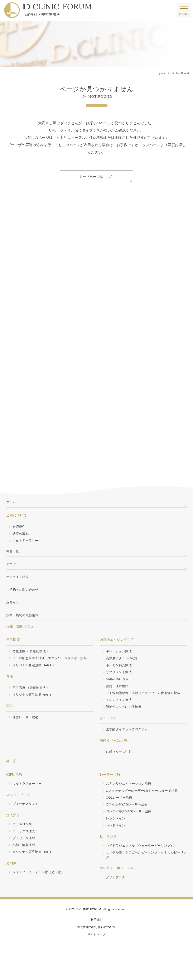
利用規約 (97, 934)
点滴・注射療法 (118, 697)
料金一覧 (13, 556)
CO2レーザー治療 (120, 810)
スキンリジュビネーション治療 (130, 795)
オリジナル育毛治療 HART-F (35, 675)
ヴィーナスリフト (26, 816)
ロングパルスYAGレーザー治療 (130, 824)
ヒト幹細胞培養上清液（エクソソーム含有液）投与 (52, 668)
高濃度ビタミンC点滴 (123, 668)
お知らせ (13, 610)
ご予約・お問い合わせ (23, 597)
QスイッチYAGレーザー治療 (128, 817)
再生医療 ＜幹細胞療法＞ (32, 660)
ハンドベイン (116, 839)
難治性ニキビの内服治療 (125, 718)
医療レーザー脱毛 (26, 728)
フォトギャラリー (26, 545)
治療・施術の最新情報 (23, 624)
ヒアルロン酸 (23, 837)
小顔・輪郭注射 (25, 858)
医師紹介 (19, 531)
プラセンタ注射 (25, 851)
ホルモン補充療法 (120, 675)
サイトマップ (96, 949)
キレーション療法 (120, 660)
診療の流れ (21, 538)
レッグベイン (116, 832)
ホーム (11, 506)
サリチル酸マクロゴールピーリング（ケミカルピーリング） (146, 869)
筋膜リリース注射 (120, 764)
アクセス (13, 570)
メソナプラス (116, 891)
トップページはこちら (96, 178)
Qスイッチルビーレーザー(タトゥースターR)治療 (144, 803)
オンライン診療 (18, 583)
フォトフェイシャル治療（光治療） (40, 886)
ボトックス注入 (25, 844)
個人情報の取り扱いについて (96, 942)
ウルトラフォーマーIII (30, 795)
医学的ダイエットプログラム (128, 741)
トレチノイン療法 (120, 711)
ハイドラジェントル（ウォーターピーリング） (142, 859)
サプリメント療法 (120, 682)
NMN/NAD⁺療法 (118, 689)
